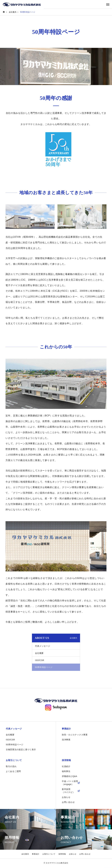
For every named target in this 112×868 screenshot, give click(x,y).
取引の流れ (11, 767)
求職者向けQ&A (70, 777)
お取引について (14, 761)
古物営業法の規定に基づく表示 (21, 750)
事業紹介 (67, 729)
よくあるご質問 (13, 772)
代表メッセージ (43, 646)
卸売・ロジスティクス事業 (75, 735)
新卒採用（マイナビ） (68, 791)
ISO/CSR (40, 660)
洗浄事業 (66, 740)
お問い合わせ (68, 803)
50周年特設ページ (15, 745)
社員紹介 (66, 767)
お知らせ (66, 798)
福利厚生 (66, 772)
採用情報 (67, 761)
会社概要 (39, 653)
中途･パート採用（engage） (70, 783)
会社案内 (25, 855)
